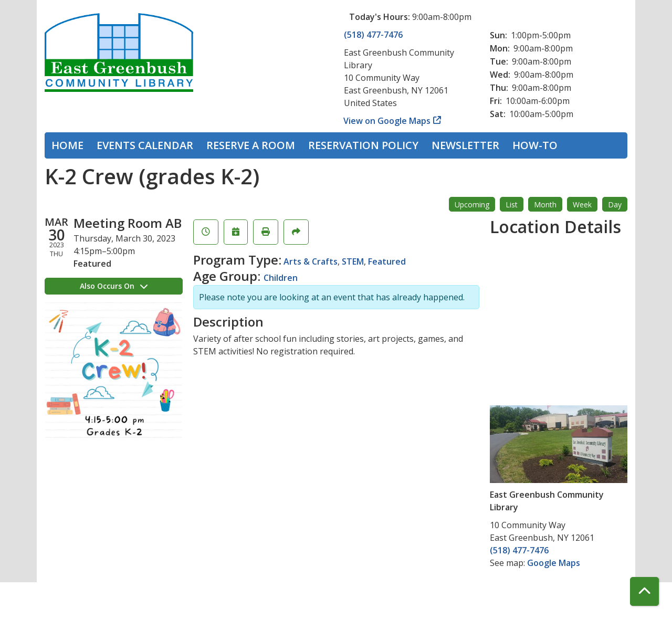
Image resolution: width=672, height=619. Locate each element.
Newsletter (465, 145)
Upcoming (472, 204)
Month (545, 204)
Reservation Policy (363, 145)
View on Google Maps (387, 121)
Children (281, 278)
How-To (535, 145)
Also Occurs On (114, 286)
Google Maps (554, 563)
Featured (387, 261)
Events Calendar (145, 145)
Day (615, 204)
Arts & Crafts (311, 261)
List (512, 204)
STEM (353, 261)
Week (582, 204)
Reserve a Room (251, 145)
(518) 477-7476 (373, 35)
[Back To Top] (644, 591)
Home (67, 145)
